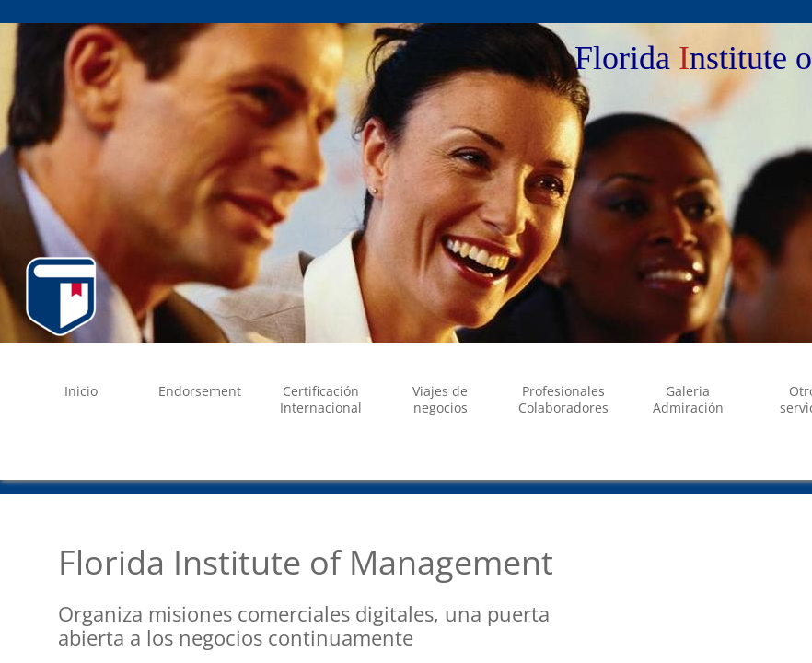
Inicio (81, 391)
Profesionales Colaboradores (563, 399)
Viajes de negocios (440, 399)
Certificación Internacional (321, 399)
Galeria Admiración (688, 399)
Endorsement (200, 391)
